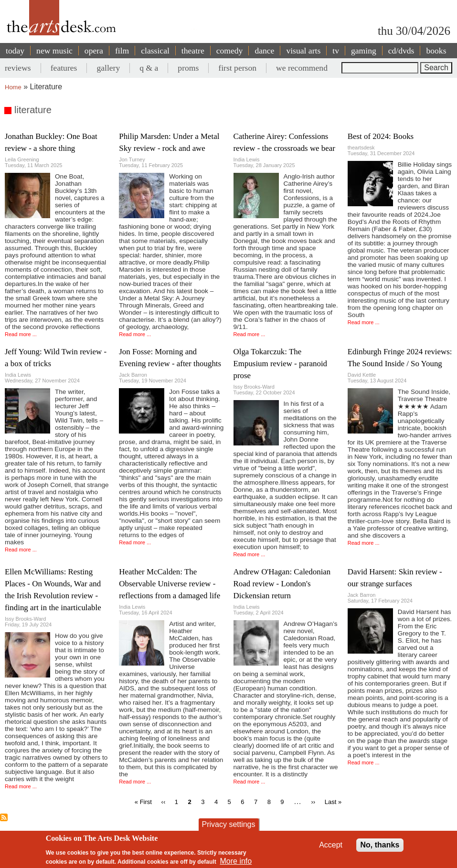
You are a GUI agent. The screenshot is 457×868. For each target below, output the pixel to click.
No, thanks (380, 845)
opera (94, 51)
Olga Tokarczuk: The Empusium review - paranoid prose (281, 364)
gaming (364, 51)
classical (155, 51)
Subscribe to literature (4, 817)
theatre (193, 51)
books (436, 51)
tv (336, 51)
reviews (18, 68)
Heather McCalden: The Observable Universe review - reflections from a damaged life (170, 584)
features (64, 68)
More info (236, 861)
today (15, 51)
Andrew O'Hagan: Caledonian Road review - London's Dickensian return (282, 584)
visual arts (303, 51)
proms (188, 68)
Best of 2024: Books (381, 136)
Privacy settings (228, 824)
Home (13, 87)
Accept (331, 845)
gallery (108, 68)
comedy (230, 51)
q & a (149, 68)
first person (237, 68)
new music (54, 51)
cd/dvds (401, 51)
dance (264, 51)
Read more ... (21, 334)
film (122, 51)
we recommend (302, 68)
